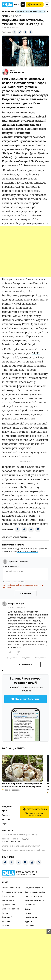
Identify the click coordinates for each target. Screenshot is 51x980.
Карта (5, 824)
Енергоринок (8, 900)
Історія (28, 913)
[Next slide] (47, 11)
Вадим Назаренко (13, 790)
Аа (23, 4)
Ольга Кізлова (17, 73)
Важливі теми (9, 12)
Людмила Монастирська (19, 125)
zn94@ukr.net (34, 846)
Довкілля (6, 921)
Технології (7, 917)
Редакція (6, 819)
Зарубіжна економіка (35, 892)
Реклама (6, 815)
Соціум (28, 909)
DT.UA (36, 353)
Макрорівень (8, 896)
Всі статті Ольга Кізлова (15, 537)
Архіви (5, 811)
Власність (30, 926)
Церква (5, 926)
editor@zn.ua (40, 850)
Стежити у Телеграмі (25, 699)
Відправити (26, 593)
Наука (5, 913)
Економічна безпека (34, 900)
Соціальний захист (34, 888)
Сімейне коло (31, 917)
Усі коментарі (26, 664)
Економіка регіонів (11, 909)
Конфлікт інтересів (34, 896)
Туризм (28, 922)
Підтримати (35, 4)
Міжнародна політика (12, 892)
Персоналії (30, 905)
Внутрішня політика (11, 888)
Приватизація (8, 905)
